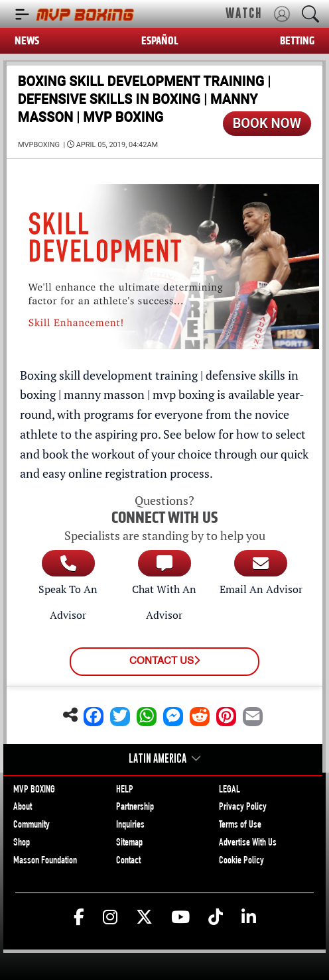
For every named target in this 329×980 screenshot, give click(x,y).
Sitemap (129, 844)
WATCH (244, 13)
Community (32, 826)
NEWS (27, 41)
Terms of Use (240, 826)
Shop (22, 844)
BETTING (297, 41)
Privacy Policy (243, 808)
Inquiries (130, 826)
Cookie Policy (241, 861)
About (23, 808)
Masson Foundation (45, 861)
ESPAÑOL (160, 41)
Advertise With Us (248, 844)
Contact (128, 861)
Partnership (135, 808)
